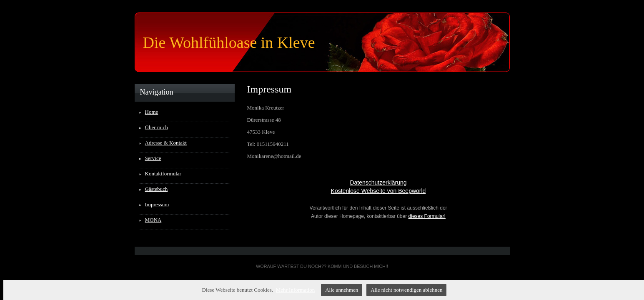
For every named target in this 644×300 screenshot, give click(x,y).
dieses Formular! (427, 216)
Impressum (157, 204)
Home (152, 112)
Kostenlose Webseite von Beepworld (378, 191)
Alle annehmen (342, 290)
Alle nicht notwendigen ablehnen (406, 290)
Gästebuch (157, 189)
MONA (153, 220)
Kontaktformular (163, 174)
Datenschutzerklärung (378, 182)
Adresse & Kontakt (166, 143)
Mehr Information (296, 290)
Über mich (157, 127)
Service (153, 158)
